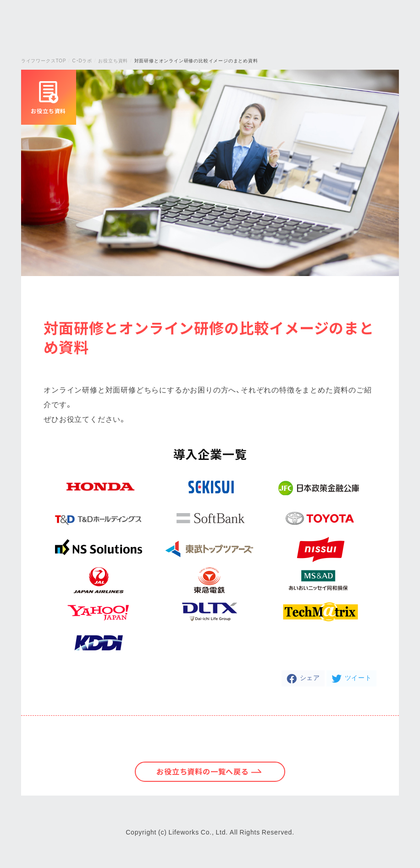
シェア (310, 677)
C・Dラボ (82, 60)
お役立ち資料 (113, 60)
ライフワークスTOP (44, 60)
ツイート (358, 677)
